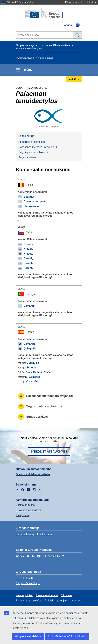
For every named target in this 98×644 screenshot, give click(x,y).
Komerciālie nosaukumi (58, 45)
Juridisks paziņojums (57, 601)
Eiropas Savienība (26, 583)
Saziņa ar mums (25, 505)
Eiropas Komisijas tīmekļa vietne (35, 534)
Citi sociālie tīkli (52, 556)
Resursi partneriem (47, 595)
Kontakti (77, 601)
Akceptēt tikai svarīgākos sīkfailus (67, 636)
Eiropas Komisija (25, 45)
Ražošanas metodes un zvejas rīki (38, 147)
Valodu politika (24, 595)
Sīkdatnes (67, 595)
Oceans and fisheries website (33, 474)
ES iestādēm (23, 578)
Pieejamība (22, 515)
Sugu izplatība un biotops (33, 152)
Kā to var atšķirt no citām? (81, 2)
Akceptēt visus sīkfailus (28, 636)
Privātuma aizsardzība (29, 510)
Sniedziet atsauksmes (49, 452)
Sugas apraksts (27, 157)
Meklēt (77, 35)
